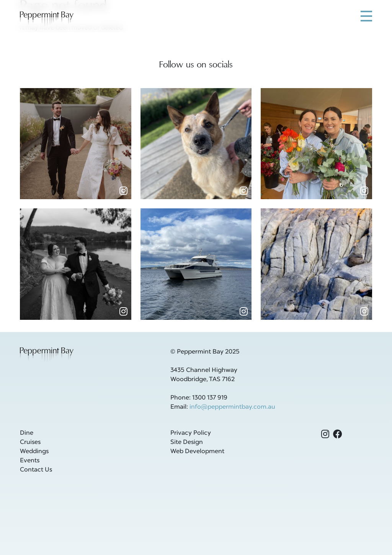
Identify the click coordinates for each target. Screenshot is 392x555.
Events (30, 461)
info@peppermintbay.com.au (232, 407)
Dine (27, 433)
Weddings (34, 452)
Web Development (197, 452)
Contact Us (36, 470)
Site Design (187, 442)
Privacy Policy (191, 433)
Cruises (30, 442)
